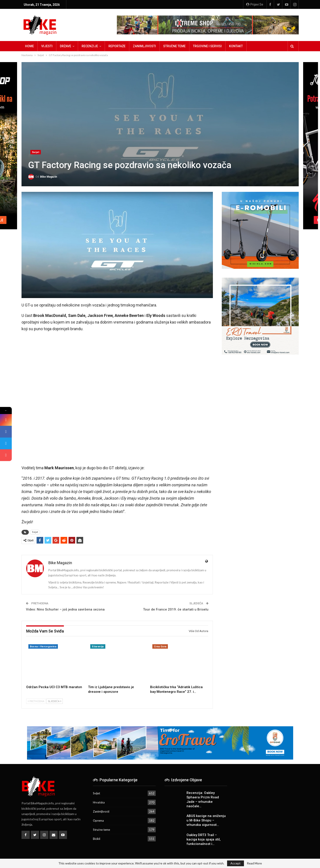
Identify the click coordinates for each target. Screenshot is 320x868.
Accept (236, 863)
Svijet (36, 152)
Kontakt (236, 46)
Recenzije (90, 46)
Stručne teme (174, 46)
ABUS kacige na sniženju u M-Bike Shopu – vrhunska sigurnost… (206, 820)
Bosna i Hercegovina (43, 647)
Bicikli (97, 839)
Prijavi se (255, 4)
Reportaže (117, 46)
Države (66, 46)
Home (29, 46)
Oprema (98, 821)
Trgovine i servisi (207, 46)
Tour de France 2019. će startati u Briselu (176, 609)
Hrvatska (99, 802)
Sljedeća (55, 701)
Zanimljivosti (144, 46)
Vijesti (47, 46)
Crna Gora (160, 647)
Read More (254, 863)
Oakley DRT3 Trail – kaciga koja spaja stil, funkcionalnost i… (204, 839)
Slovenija (98, 647)
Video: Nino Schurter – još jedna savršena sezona (65, 609)
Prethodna (36, 701)
